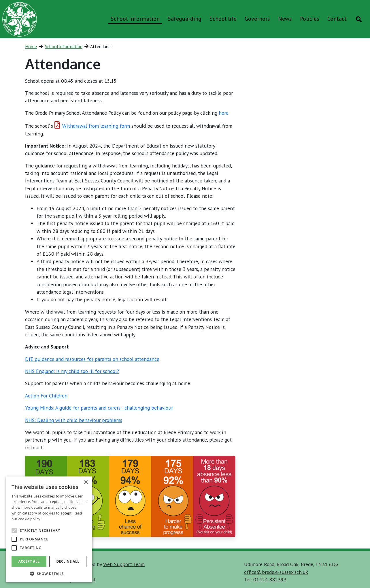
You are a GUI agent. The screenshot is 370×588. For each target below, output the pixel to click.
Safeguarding (185, 19)
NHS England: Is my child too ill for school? (72, 371)
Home (31, 46)
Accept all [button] (29, 561)
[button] (49, 574)
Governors (257, 19)
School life (223, 19)
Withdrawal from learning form (92, 126)
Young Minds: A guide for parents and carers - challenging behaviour (99, 408)
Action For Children (46, 396)
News (285, 19)
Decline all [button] (68, 561)
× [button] (86, 483)
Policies (310, 19)
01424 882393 (270, 579)
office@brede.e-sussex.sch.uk (276, 572)
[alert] (49, 529)
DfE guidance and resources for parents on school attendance (92, 359)
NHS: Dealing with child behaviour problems (74, 420)
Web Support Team (124, 564)
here (224, 113)
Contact (337, 19)
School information (135, 19)
